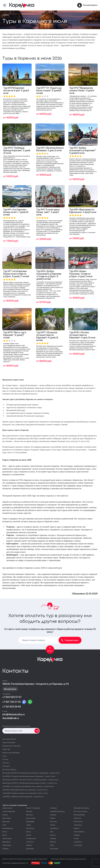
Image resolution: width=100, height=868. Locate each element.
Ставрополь (31, 838)
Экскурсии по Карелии (11, 746)
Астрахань (78, 845)
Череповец (7, 845)
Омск (52, 845)
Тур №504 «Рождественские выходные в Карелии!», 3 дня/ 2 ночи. (29, 776)
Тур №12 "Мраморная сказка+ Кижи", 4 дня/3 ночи (82, 90)
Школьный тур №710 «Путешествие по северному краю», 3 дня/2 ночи (30, 780)
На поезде (54, 849)
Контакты (6, 766)
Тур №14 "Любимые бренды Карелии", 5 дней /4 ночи (17, 150)
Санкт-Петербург (33, 808)
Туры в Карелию (9, 742)
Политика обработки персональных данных (68, 859)
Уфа (52, 832)
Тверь (29, 825)
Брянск (77, 828)
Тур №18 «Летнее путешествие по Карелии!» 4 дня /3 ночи (82, 335)
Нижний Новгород (57, 811)
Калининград (8, 828)
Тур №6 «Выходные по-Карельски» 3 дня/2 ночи (83, 211)
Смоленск (78, 825)
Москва (29, 811)
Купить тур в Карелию (11, 753)
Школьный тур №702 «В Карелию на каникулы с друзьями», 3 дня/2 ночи (31, 773)
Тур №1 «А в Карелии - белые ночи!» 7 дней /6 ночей (16, 212)
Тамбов (5, 849)
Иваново (30, 815)
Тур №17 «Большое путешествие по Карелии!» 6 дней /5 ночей (47, 336)
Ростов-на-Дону (81, 811)
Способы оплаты (9, 739)
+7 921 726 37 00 (12, 702)
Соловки (53, 808)
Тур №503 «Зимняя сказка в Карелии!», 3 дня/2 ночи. (23, 797)
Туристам (6, 749)
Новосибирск (79, 832)
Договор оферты (9, 770)
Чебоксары (7, 838)
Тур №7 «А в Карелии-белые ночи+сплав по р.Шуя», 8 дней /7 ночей (16, 274)
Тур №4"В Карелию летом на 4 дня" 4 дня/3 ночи (16, 90)
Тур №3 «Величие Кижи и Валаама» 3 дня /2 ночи (50, 149)
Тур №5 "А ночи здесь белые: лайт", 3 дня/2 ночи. (48, 212)
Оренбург (30, 849)
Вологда (53, 822)
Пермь (53, 818)
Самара (53, 815)
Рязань (53, 825)
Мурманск (6, 842)
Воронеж (6, 822)
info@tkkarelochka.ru (13, 714)
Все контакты (10, 689)
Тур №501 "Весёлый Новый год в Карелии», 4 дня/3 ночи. (25, 790)
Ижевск (77, 835)
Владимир (30, 822)
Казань (5, 815)
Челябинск (54, 828)
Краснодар (31, 818)
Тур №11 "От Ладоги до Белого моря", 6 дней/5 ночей (49, 90)
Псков (76, 838)
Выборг (53, 842)
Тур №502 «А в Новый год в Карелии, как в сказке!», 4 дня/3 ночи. (28, 786)
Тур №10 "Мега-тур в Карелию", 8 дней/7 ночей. (15, 335)
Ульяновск (78, 842)
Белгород (30, 828)
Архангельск (7, 808)
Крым (28, 832)
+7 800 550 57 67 (12, 697)
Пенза (5, 832)
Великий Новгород (81, 808)
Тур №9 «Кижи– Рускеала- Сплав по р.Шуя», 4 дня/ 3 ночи (81, 274)
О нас (5, 756)
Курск (5, 835)
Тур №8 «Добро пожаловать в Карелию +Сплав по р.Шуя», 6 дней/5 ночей (49, 275)
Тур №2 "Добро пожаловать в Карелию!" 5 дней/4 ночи (83, 150)
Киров (29, 835)
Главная (5, 15)
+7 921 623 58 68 (12, 707)
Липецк (29, 845)
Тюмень (53, 838)
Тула (4, 825)
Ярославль (7, 818)
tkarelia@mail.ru (11, 718)
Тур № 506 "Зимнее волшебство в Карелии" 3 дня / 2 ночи (25, 793)
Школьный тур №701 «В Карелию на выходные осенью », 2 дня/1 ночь (30, 783)
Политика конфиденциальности (15, 863)
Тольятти (30, 842)
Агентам (6, 763)
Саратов (77, 818)
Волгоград (78, 822)
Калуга (53, 835)
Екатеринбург (79, 815)
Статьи (5, 759)
